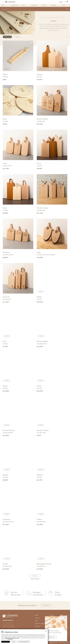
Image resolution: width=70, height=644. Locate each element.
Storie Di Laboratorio (41, 624)
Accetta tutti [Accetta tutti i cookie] (6, 642)
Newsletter (52, 637)
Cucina (23, 5)
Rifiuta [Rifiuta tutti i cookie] (14, 642)
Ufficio (63, 5)
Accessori (34, 5)
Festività (44, 5)
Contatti (37, 626)
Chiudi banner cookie (46, 631)
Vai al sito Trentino (64, 616)
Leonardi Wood (10, 2)
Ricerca (67, 9)
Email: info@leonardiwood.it (9, 627)
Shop (36, 621)
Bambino (54, 5)
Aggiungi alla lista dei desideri (32, 43)
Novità (3, 5)
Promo (17, 37)
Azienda (37, 618)
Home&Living (15, 5)
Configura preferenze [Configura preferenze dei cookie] (24, 642)
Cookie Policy (10, 639)
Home (37, 615)
